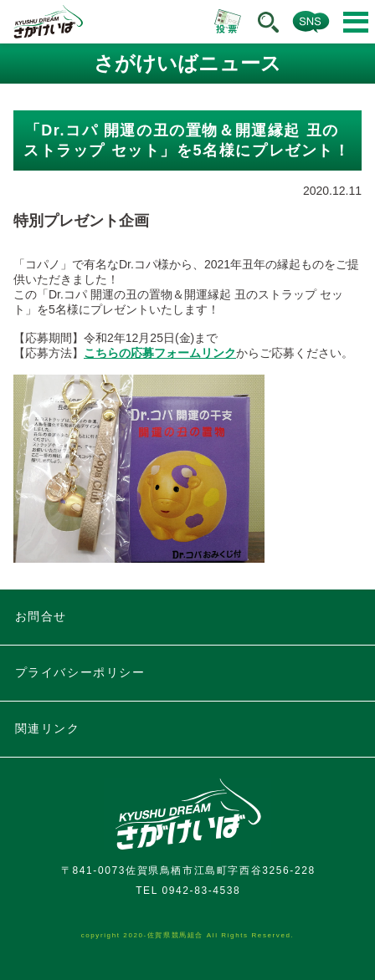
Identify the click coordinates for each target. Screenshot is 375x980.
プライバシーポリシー (80, 672)
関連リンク (48, 728)
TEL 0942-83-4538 (188, 891)
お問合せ (41, 616)
